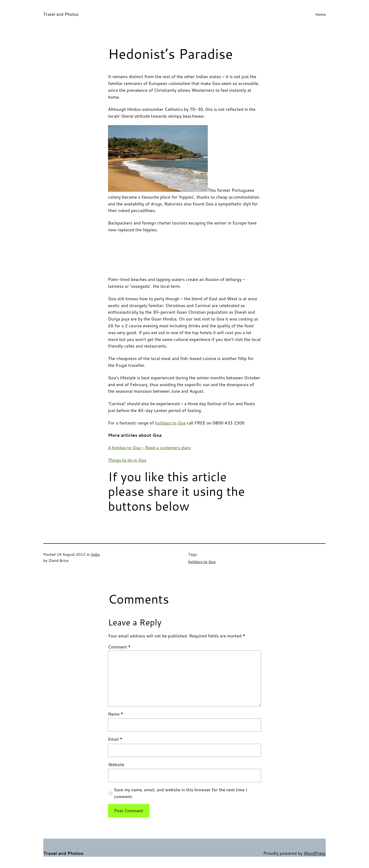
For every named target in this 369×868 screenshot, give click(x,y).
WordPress (315, 853)
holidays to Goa (170, 423)
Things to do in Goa (127, 460)
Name (116, 714)
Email (115, 739)
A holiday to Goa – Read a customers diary (149, 448)
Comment (119, 647)
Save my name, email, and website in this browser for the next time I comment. (181, 793)
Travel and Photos (61, 14)
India (95, 554)
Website (116, 764)
